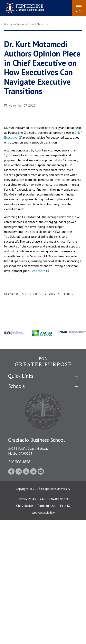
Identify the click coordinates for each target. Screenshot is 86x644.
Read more (38, 271)
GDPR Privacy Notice (54, 499)
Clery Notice (25, 506)
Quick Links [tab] (21, 376)
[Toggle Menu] (79, 8)
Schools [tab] (16, 386)
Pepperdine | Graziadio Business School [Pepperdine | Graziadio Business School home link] (20, 6)
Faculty (68, 294)
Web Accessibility (43, 513)
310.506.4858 (19, 462)
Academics (52, 294)
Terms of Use (46, 506)
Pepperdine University (56, 489)
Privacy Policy (27, 499)
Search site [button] (13, 6)
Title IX (65, 506)
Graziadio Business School (23, 294)
